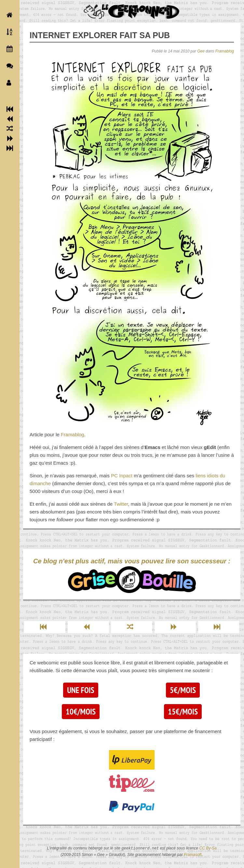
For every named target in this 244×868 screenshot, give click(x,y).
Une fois (81, 690)
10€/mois (81, 712)
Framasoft (193, 855)
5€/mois (183, 690)
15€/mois (183, 712)
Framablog (225, 51)
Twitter (121, 504)
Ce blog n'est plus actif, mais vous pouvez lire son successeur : (132, 575)
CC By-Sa (208, 848)
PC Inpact (122, 476)
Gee (201, 51)
